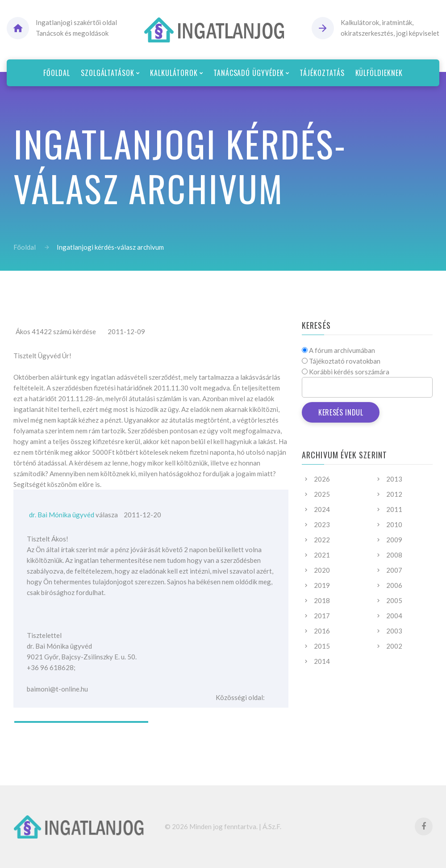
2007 (394, 570)
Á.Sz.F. (272, 826)
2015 (322, 646)
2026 (322, 479)
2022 (322, 540)
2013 (394, 479)
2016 (322, 631)
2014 (322, 661)
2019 (322, 585)
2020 (322, 570)
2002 (394, 646)
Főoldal (25, 247)
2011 (394, 509)
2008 (394, 555)
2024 (322, 509)
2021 (322, 555)
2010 (394, 524)
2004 (394, 616)
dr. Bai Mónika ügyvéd (62, 515)
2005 (394, 600)
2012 (394, 494)
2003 (394, 631)
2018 (322, 600)
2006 (394, 585)
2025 (322, 494)
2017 (322, 616)
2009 (394, 540)
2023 (322, 524)
